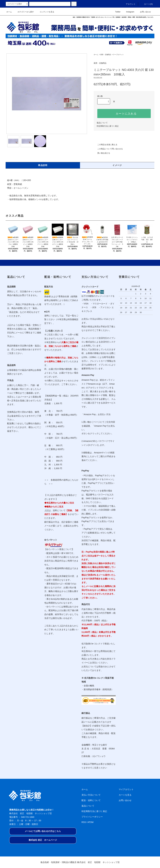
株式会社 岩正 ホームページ (43, 840)
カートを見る (125, 795)
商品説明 (43, 165)
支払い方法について (91, 795)
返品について (102, 123)
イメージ (117, 165)
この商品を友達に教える (106, 145)
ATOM (91, 822)
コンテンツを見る (45, 12)
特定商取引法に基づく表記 (108, 126)
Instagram (128, 12)
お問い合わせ (144, 12)
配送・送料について (91, 800)
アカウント (129, 4)
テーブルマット (118, 55)
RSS (84, 822)
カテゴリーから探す (24, 12)
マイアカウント (126, 789)
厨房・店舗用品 (106, 55)
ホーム (9, 12)
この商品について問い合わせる (108, 149)
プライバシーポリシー (92, 817)
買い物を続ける (102, 153)
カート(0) (147, 4)
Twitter (116, 12)
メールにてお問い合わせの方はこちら (43, 831)
